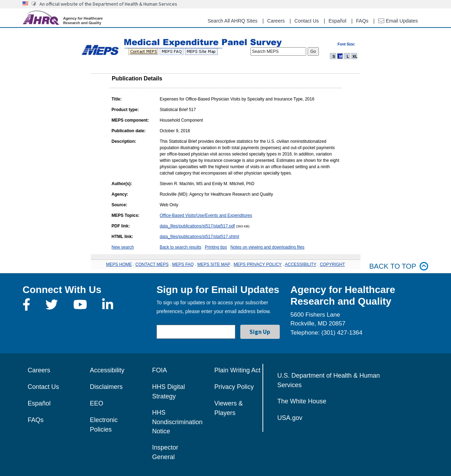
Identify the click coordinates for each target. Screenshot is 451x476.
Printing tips (216, 247)
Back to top (399, 266)
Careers (276, 21)
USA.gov (290, 418)
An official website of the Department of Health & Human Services (108, 4)
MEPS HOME (119, 264)
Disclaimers (106, 387)
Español (337, 21)
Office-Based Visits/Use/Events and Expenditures (206, 215)
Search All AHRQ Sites (233, 21)
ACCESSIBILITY (301, 264)
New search (123, 247)
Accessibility (107, 370)
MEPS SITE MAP (214, 264)
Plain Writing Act (237, 370)
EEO (97, 403)
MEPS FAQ (183, 264)
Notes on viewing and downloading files (267, 247)
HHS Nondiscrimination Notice (177, 422)
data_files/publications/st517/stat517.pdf (197, 226)
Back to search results (180, 247)
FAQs (362, 21)
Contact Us (307, 21)
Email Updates (398, 21)
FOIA (160, 370)
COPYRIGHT (332, 264)
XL (355, 56)
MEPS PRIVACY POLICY (258, 264)
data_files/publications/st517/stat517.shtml (199, 237)
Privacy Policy (234, 387)
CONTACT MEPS (152, 264)
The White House (302, 401)
